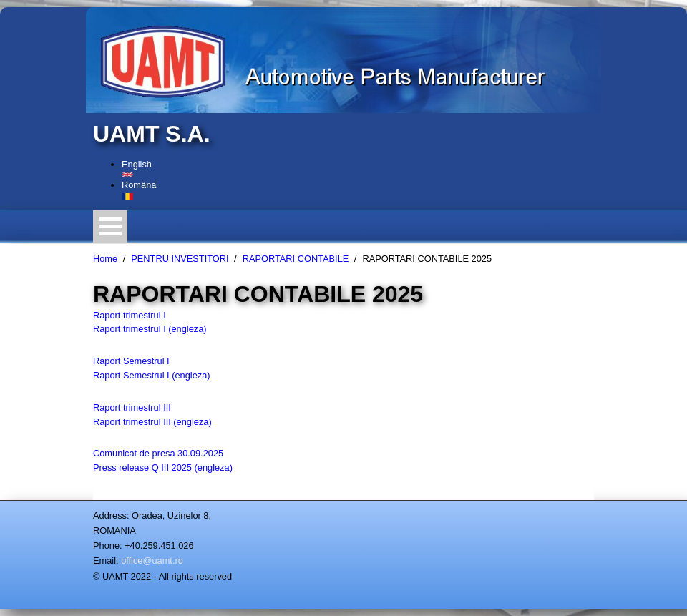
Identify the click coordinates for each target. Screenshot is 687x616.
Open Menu (110, 226)
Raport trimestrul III (132, 407)
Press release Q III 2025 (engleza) (163, 468)
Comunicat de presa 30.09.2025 (158, 453)
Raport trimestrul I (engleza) (150, 329)
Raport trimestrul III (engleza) (152, 422)
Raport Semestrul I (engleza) (152, 375)
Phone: (108, 546)
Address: (111, 515)
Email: (106, 561)
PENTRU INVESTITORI (180, 259)
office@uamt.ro (152, 561)
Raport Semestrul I (131, 361)
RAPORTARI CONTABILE (296, 259)
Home (105, 259)
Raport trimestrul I (130, 315)
